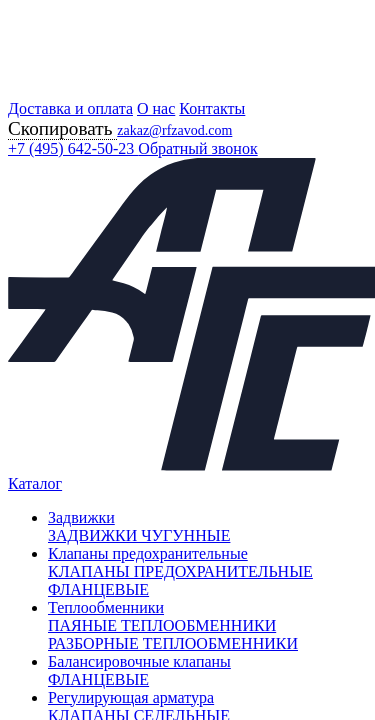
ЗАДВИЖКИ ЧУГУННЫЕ (139, 535)
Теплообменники (106, 607)
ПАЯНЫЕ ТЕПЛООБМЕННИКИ (162, 625)
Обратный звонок (197, 148)
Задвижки (81, 517)
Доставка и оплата (70, 108)
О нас (156, 108)
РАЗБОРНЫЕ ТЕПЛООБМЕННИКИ (173, 643)
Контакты (212, 108)
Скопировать (62, 128)
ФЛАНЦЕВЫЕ (98, 679)
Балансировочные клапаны (139, 661)
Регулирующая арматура (131, 697)
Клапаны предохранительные (148, 553)
